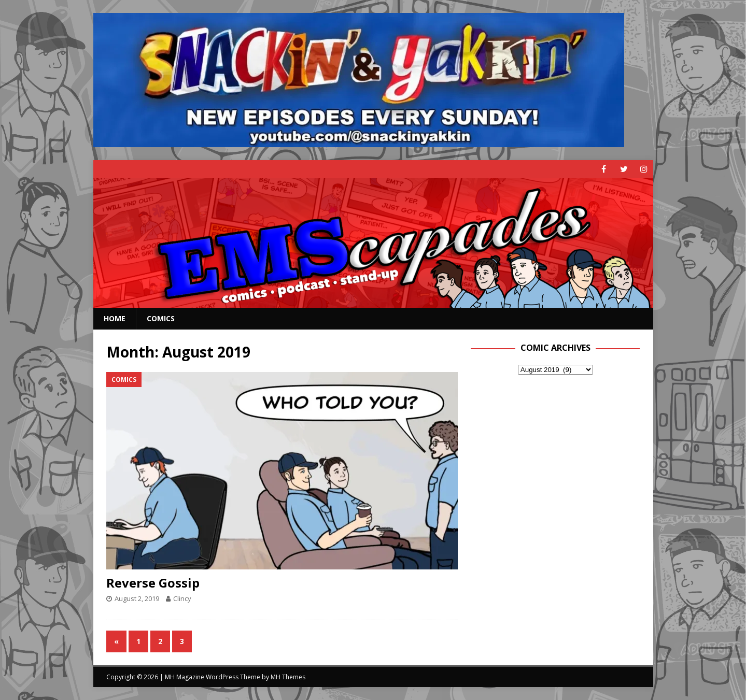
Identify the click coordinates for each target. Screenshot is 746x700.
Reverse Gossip (153, 583)
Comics (161, 318)
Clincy (182, 598)
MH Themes (288, 677)
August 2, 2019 (137, 598)
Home (115, 318)
